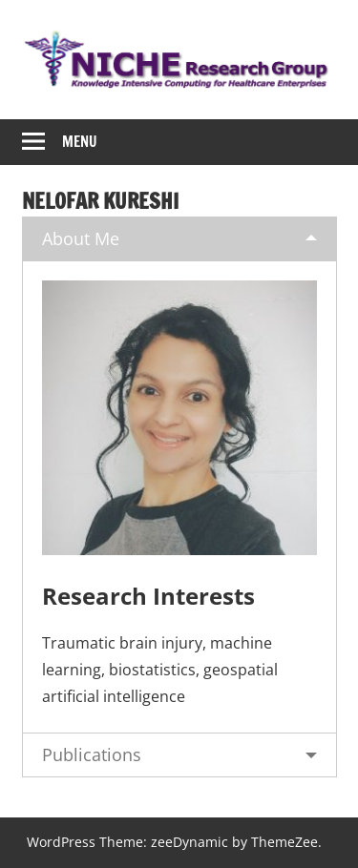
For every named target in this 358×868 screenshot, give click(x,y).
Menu (80, 142)
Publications (92, 754)
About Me (81, 238)
